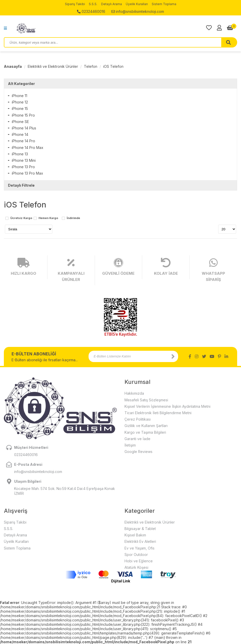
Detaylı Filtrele (21, 185)
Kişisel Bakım (135, 535)
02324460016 (91, 11)
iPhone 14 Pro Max (28, 148)
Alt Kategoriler (21, 84)
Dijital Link (121, 581)
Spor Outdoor (136, 555)
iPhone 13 (20, 154)
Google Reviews (138, 452)
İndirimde (73, 218)
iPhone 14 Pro (23, 141)
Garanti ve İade (137, 439)
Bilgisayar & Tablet (140, 529)
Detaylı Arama (112, 4)
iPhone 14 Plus (24, 128)
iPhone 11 (20, 96)
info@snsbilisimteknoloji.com (138, 11)
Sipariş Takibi (75, 4)
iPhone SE (20, 122)
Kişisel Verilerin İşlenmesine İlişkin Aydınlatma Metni (167, 406)
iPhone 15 (20, 108)
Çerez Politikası (138, 419)
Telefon (91, 66)
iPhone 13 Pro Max (27, 173)
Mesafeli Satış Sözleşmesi (146, 400)
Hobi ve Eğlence (139, 561)
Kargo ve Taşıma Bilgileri (145, 432)
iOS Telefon (113, 66)
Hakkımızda (134, 393)
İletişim (130, 445)
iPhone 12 (20, 102)
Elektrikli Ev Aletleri (140, 541)
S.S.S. (93, 4)
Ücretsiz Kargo (21, 218)
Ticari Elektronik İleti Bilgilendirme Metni (158, 413)
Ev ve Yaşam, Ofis (139, 548)
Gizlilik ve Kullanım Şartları (146, 426)
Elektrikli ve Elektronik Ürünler (53, 66)
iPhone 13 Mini (24, 160)
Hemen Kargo (48, 218)
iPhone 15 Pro (23, 115)
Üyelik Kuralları (137, 4)
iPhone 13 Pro (23, 167)
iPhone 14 (20, 134)
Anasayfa (13, 66)
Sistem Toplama (164, 4)
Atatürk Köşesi (136, 567)
